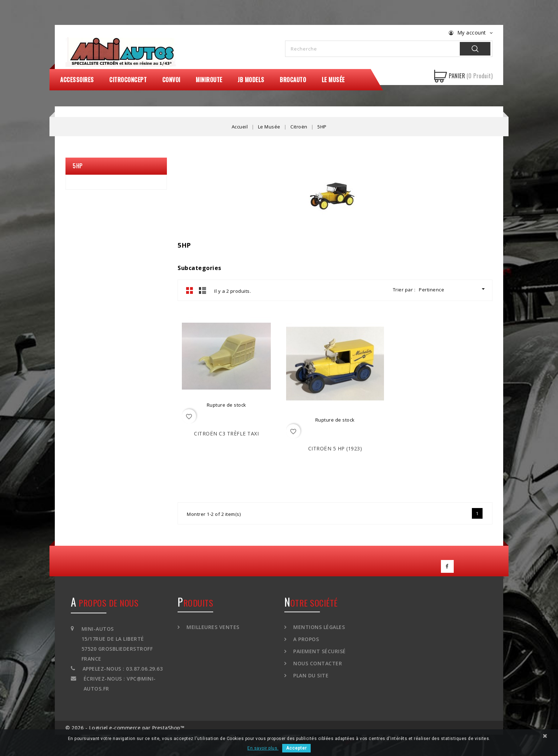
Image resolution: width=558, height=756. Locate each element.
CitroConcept (128, 80)
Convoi (171, 80)
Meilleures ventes (212, 627)
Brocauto (293, 80)
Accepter (296, 748)
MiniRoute (209, 80)
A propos (306, 639)
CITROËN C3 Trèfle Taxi (226, 433)
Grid (190, 290)
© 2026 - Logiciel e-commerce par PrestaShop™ (125, 728)
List (202, 290)
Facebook (447, 566)
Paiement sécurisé (319, 651)
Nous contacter (317, 663)
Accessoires (77, 80)
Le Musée (333, 80)
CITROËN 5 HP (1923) (335, 448)
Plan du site (310, 675)
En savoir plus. (263, 748)
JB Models (251, 80)
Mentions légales (319, 627)
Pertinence (453, 289)
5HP (78, 166)
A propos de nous (105, 603)
